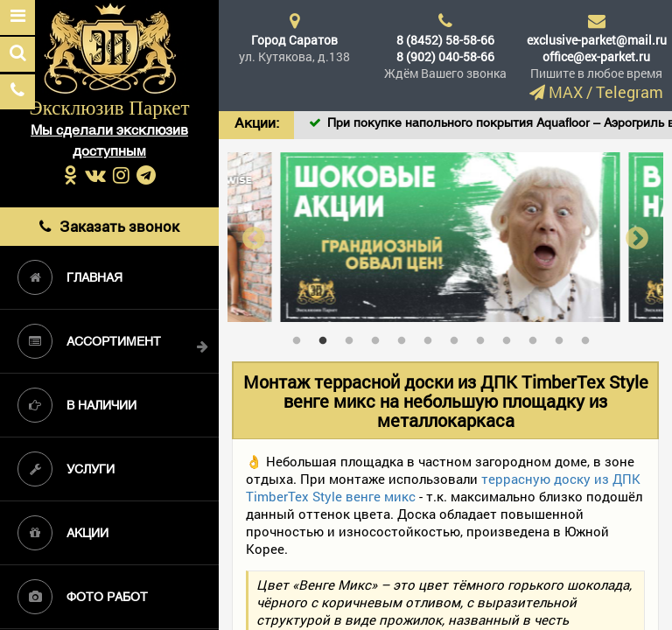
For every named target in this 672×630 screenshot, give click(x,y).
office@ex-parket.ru (596, 56)
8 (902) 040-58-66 (445, 56)
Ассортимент (89, 341)
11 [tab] (563, 337)
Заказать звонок (109, 226)
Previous (254, 238)
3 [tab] (353, 337)
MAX (566, 92)
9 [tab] (511, 337)
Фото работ (83, 597)
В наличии (77, 405)
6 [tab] (432, 337)
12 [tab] (590, 337)
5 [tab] (406, 337)
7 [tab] (458, 337)
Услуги (66, 469)
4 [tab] (380, 337)
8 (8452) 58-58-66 (445, 40)
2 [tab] (327, 337)
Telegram (630, 92)
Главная (70, 277)
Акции (63, 533)
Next (637, 238)
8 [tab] (485, 337)
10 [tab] (537, 337)
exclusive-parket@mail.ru (597, 40)
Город (294, 40)
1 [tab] (301, 337)
